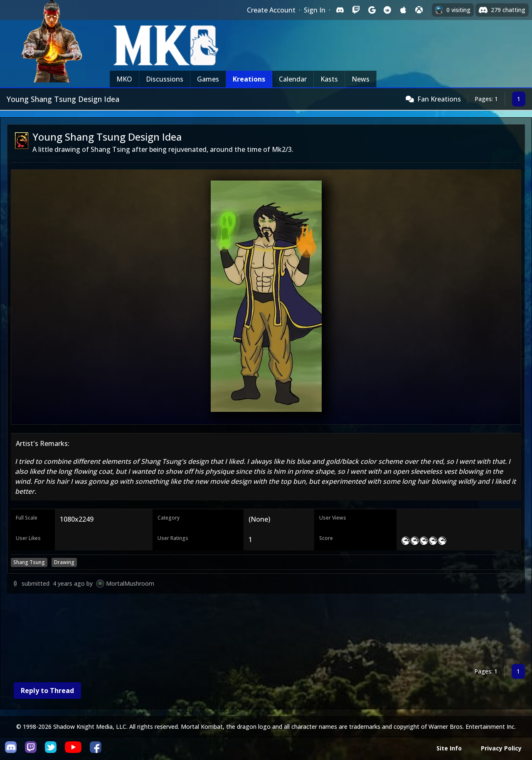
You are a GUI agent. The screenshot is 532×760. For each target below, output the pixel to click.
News (361, 79)
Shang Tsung (29, 562)
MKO (124, 79)
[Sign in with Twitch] (356, 10)
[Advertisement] (256, 630)
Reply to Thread (47, 691)
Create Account (271, 10)
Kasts (329, 79)
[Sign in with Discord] (340, 10)
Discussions (165, 79)
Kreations (249, 79)
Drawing (64, 562)
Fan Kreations (439, 99)
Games (208, 79)
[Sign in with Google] (372, 10)
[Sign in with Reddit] (387, 10)
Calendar (293, 79)
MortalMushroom (130, 583)
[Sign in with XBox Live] (419, 10)
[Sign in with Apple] (403, 10)
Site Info (449, 748)
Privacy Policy (501, 748)
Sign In (315, 10)
